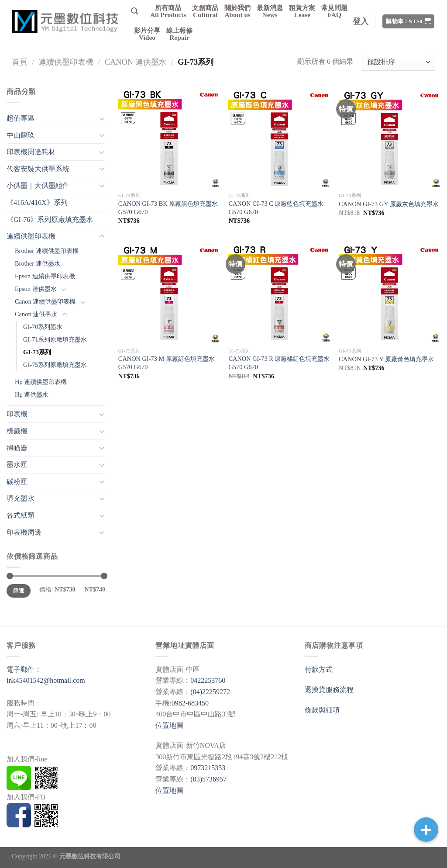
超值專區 (21, 118)
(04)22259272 (210, 692)
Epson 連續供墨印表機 (45, 276)
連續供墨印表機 (66, 62)
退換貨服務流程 (329, 690)
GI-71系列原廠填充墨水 (55, 339)
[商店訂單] (399, 62)
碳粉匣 (17, 482)
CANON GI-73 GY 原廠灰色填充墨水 (389, 204)
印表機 (17, 414)
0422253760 (208, 680)
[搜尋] (134, 11)
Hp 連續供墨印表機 (41, 382)
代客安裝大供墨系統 (38, 169)
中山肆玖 (21, 135)
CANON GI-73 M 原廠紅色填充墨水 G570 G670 (167, 363)
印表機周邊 (24, 532)
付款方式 (319, 669)
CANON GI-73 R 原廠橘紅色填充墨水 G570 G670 (279, 363)
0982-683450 (190, 703)
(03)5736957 (208, 779)
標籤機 (17, 431)
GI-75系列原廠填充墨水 (55, 365)
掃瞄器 (17, 448)
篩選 (19, 591)
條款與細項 (322, 710)
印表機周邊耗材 (31, 152)
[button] (426, 830)
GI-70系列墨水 (43, 327)
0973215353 (208, 768)
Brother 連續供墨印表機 (47, 251)
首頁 (20, 62)
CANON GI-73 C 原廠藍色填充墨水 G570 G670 (276, 208)
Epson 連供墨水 (36, 289)
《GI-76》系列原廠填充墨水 (50, 220)
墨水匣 (17, 465)
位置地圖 (169, 725)
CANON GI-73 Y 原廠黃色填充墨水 (386, 359)
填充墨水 (21, 498)
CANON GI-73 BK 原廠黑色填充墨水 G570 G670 (168, 208)
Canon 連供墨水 (136, 62)
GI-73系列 (37, 352)
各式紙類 (21, 515)
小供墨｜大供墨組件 (38, 185)
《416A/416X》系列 (37, 202)
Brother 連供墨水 (38, 263)
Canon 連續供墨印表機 (45, 301)
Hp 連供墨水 (32, 394)
